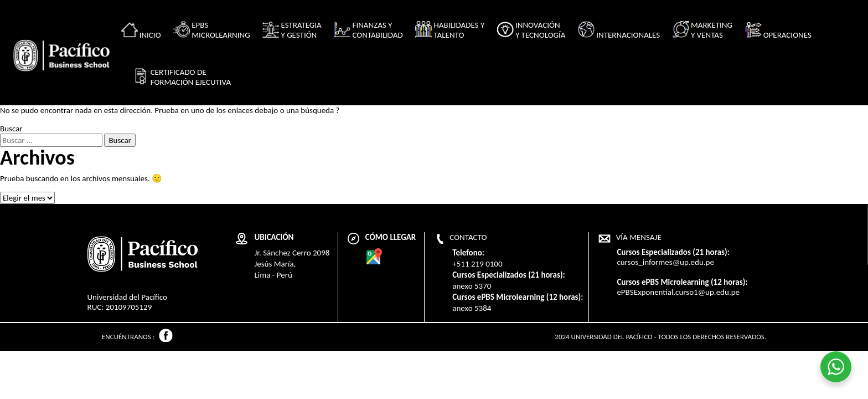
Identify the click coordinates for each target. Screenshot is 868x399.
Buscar (11, 129)
